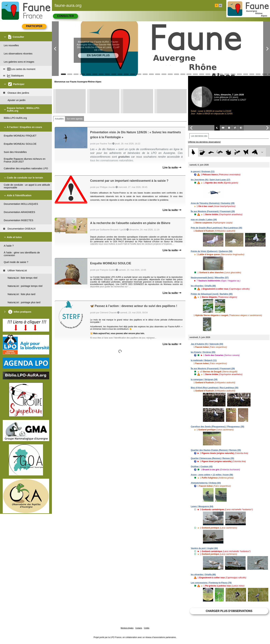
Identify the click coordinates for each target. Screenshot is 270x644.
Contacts (139, 628)
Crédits (147, 628)
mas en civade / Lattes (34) (204, 220)
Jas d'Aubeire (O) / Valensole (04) (207, 344)
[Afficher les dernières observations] (204, 142)
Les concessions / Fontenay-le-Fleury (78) (211, 583)
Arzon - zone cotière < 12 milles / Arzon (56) (212, 475)
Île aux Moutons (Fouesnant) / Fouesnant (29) (213, 211)
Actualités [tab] (59, 119)
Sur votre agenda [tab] (75, 119)
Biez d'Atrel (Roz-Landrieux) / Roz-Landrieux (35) (215, 388)
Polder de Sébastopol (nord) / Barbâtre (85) (212, 294)
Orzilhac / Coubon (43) (202, 467)
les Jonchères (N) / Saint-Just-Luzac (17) (211, 180)
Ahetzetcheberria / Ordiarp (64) (206, 483)
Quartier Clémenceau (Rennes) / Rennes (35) (212, 458)
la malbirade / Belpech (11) (204, 360)
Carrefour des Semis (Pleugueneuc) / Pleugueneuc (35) (218, 427)
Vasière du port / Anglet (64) (204, 548)
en (220, 5)
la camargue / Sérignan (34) (204, 380)
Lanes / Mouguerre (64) (202, 506)
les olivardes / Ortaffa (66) (203, 286)
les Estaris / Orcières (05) (203, 352)
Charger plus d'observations (229, 611)
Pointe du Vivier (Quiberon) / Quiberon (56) (212, 251)
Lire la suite (172, 167)
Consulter (65, 16)
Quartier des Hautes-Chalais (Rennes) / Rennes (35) (216, 450)
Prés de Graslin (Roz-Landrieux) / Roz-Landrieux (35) (216, 228)
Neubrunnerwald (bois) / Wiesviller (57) (210, 278)
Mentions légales (127, 628)
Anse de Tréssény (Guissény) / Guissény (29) (213, 203)
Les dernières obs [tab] (199, 136)
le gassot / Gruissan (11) (203, 171)
